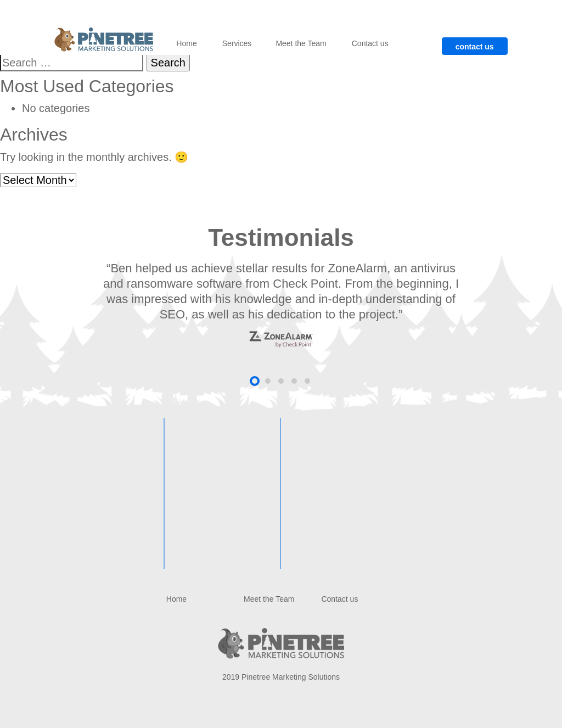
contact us (475, 47)
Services (237, 43)
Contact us (370, 43)
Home (186, 43)
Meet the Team (301, 43)
